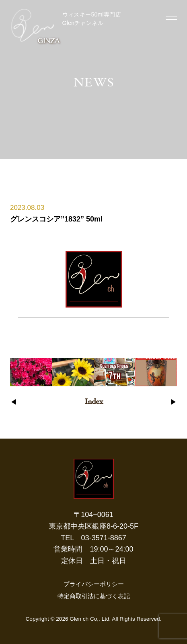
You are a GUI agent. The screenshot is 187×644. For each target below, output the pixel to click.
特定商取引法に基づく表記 (94, 596)
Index (94, 402)
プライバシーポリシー (94, 584)
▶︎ (174, 402)
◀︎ (13, 402)
